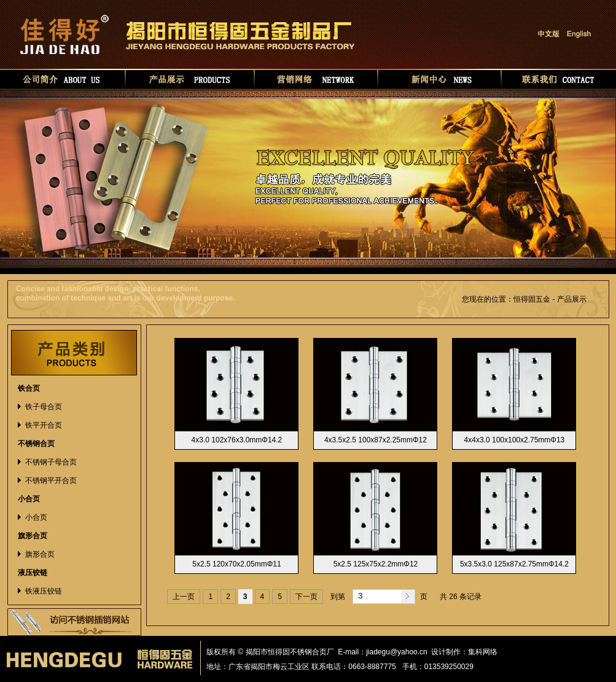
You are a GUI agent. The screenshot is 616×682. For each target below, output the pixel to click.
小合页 (36, 517)
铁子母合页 (44, 407)
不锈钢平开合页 (51, 480)
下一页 (306, 597)
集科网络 (483, 652)
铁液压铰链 (44, 591)
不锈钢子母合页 (51, 462)
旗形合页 (40, 554)
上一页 (184, 597)
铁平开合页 (44, 425)
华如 (509, 652)
